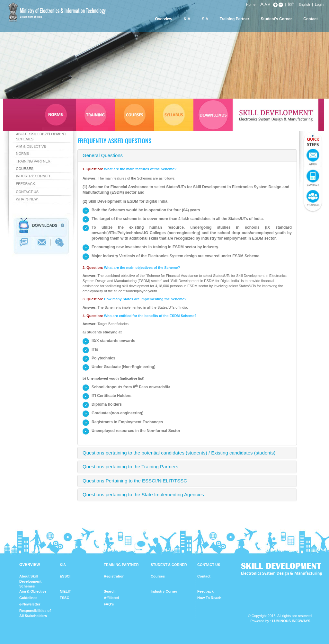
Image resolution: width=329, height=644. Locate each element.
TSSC (64, 598)
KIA (187, 19)
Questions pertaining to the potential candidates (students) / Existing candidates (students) (179, 453)
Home (251, 4)
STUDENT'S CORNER (169, 565)
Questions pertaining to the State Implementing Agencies (143, 494)
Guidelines (28, 598)
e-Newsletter (30, 604)
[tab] (187, 156)
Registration (114, 576)
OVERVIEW (30, 565)
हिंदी (291, 4)
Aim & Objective (33, 591)
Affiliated (111, 598)
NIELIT (65, 591)
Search (110, 591)
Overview (163, 19)
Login (319, 4)
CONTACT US (209, 565)
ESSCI (65, 576)
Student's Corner (276, 19)
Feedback (205, 591)
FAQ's (109, 604)
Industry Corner (164, 591)
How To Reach (209, 598)
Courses (158, 576)
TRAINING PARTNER (121, 565)
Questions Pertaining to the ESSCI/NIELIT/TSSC (135, 481)
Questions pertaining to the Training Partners (130, 467)
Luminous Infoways (291, 621)
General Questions (103, 155)
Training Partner (235, 19)
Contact (311, 19)
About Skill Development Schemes (30, 581)
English (304, 4)
